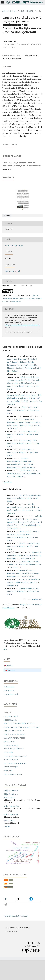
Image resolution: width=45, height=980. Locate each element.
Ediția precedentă (11, 811)
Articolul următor (11, 835)
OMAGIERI (8, 791)
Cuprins (7, 847)
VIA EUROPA (8, 773)
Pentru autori (9, 711)
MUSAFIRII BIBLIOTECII (13, 794)
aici (5, 669)
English (10, 685)
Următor (36, 620)
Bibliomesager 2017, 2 (30, 451)
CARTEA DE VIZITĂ (12, 291)
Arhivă (12, 11)
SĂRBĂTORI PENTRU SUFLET (14, 758)
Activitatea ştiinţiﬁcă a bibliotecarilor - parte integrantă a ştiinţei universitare (24, 442)
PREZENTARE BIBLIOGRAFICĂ (15, 783)
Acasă (5, 11)
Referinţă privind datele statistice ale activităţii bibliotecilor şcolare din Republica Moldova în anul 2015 (24, 400)
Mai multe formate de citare (19, 352)
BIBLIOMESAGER (10, 740)
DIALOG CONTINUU (11, 780)
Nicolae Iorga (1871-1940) (30, 563)
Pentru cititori (9, 707)
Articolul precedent (11, 826)
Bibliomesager (27, 469)
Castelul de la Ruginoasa (29, 608)
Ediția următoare (11, 814)
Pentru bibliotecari (11, 714)
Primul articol (9, 818)
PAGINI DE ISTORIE (11, 765)
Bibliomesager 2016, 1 (30, 427)
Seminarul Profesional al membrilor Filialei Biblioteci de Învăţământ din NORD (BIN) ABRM (25, 418)
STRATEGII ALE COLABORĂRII (15, 776)
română (11, 690)
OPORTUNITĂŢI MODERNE (14, 769)
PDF (8, 236)
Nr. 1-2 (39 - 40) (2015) (25, 11)
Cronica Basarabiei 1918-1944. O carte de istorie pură (23, 527)
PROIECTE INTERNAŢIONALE (15, 754)
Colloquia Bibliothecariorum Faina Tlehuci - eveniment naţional (21, 481)
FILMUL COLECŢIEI (11, 787)
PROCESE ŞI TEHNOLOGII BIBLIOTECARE (19, 744)
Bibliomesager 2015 (29, 460)
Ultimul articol (9, 841)
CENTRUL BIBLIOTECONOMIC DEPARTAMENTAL (22, 747)
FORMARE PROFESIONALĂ (14, 751)
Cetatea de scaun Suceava (30, 515)
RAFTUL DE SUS (9, 762)
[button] (10, 919)
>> (11, 502)
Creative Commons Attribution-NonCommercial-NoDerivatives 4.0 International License (22, 318)
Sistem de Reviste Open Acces (16, 936)
